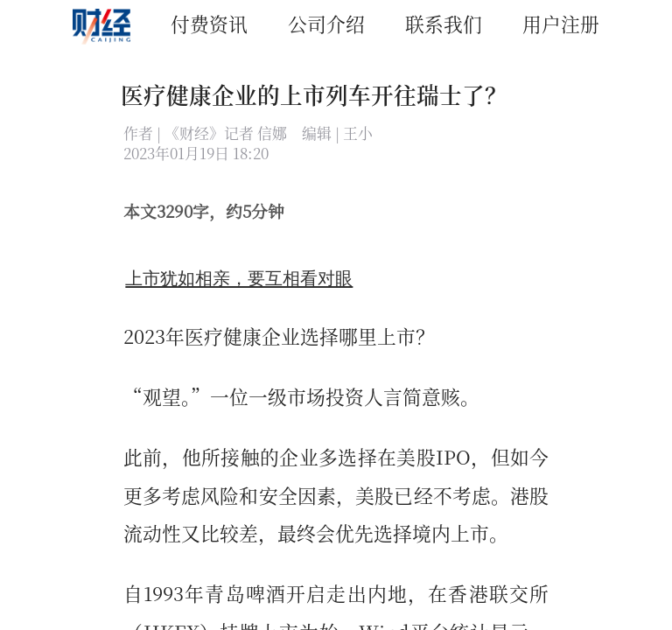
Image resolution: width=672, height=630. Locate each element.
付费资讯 (209, 23)
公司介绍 (326, 23)
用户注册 (561, 23)
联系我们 (444, 23)
